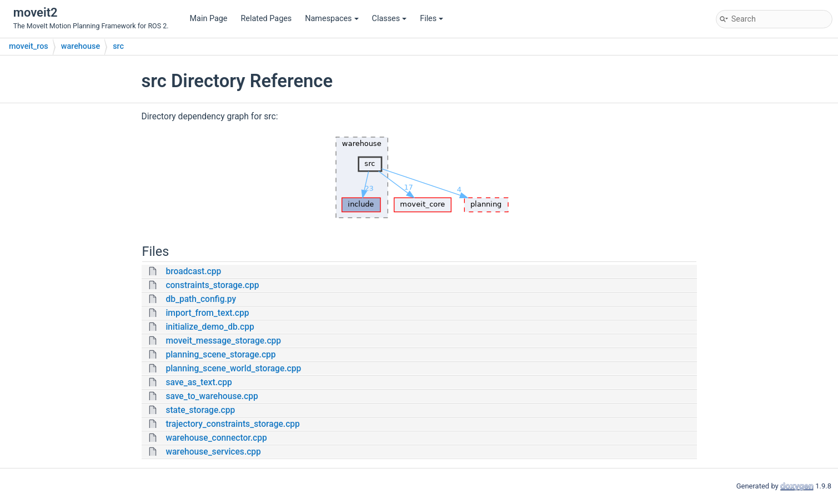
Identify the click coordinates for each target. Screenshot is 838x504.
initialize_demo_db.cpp (210, 327)
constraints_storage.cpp (212, 285)
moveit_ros (29, 46)
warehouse (81, 46)
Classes (390, 19)
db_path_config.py (201, 299)
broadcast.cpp (193, 271)
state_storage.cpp (200, 410)
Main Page (209, 19)
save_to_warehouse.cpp (212, 396)
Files (431, 19)
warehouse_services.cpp (213, 452)
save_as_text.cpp (199, 382)
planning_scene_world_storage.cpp (233, 369)
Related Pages (266, 19)
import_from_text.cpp (207, 313)
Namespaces (332, 19)
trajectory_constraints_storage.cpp (232, 424)
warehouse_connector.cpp (216, 438)
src (118, 46)
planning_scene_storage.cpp (220, 355)
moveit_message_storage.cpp (223, 341)
